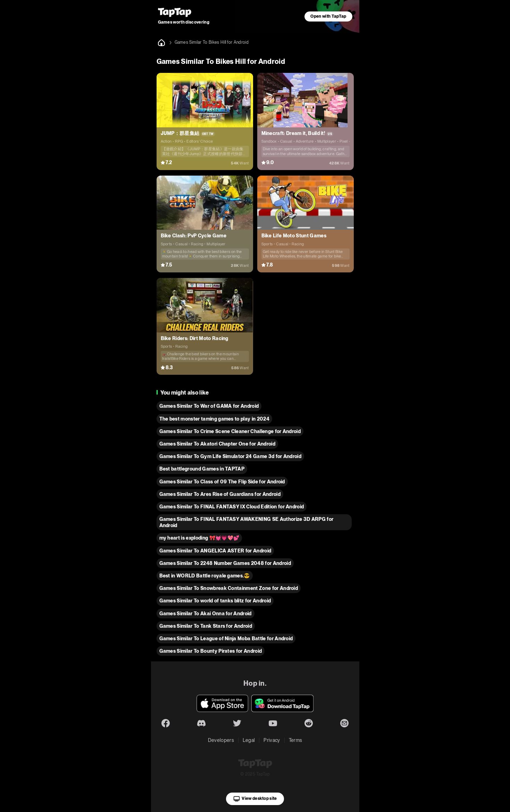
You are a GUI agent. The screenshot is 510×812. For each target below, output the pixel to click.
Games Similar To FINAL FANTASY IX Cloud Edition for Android (232, 507)
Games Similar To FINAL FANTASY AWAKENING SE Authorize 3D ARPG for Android (246, 522)
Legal (249, 740)
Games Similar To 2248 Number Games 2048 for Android (225, 563)
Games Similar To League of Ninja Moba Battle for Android (226, 638)
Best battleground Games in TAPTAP (202, 469)
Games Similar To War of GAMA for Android (209, 406)
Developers (221, 740)
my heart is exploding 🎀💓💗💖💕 (199, 538)
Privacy (272, 740)
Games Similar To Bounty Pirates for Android (211, 651)
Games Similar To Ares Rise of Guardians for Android (220, 494)
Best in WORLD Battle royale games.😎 (205, 576)
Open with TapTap (328, 16)
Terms (296, 740)
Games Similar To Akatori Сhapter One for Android (217, 444)
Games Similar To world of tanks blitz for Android (215, 601)
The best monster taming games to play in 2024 (214, 419)
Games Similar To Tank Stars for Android (206, 626)
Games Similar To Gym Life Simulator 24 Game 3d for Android (231, 456)
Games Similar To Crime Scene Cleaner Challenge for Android (230, 431)
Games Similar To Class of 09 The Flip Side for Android (222, 482)
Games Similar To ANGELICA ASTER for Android (215, 551)
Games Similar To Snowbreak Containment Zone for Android (229, 588)
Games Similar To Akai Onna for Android (206, 614)
